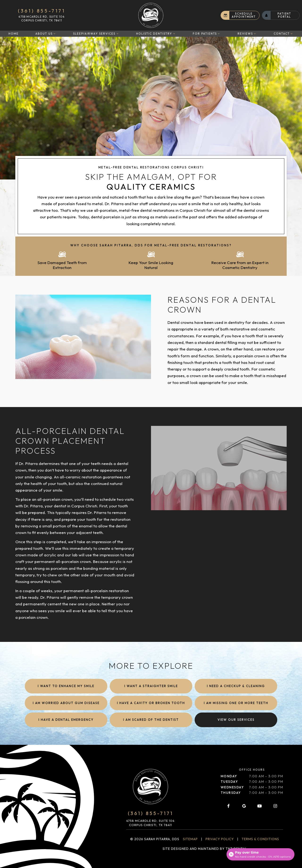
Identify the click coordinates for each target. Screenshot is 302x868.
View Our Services (236, 720)
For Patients (207, 34)
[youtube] (260, 806)
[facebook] (228, 806)
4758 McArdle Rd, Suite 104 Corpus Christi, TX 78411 (42, 18)
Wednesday (232, 787)
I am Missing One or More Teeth (236, 703)
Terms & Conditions (260, 839)
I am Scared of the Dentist (151, 720)
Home (14, 34)
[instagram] (275, 806)
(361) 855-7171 (42, 11)
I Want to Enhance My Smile (66, 686)
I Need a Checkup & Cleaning (236, 686)
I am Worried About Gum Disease (66, 703)
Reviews (247, 34)
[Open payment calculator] (260, 854)
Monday (229, 776)
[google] (244, 806)
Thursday (231, 793)
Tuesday (229, 782)
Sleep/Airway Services (96, 34)
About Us (46, 34)
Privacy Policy (220, 839)
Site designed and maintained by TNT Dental (205, 849)
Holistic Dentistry (156, 34)
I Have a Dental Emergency (66, 720)
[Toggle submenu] (55, 34)
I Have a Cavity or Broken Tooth (151, 703)
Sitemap (190, 839)
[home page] (151, 15)
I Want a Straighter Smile (151, 686)
